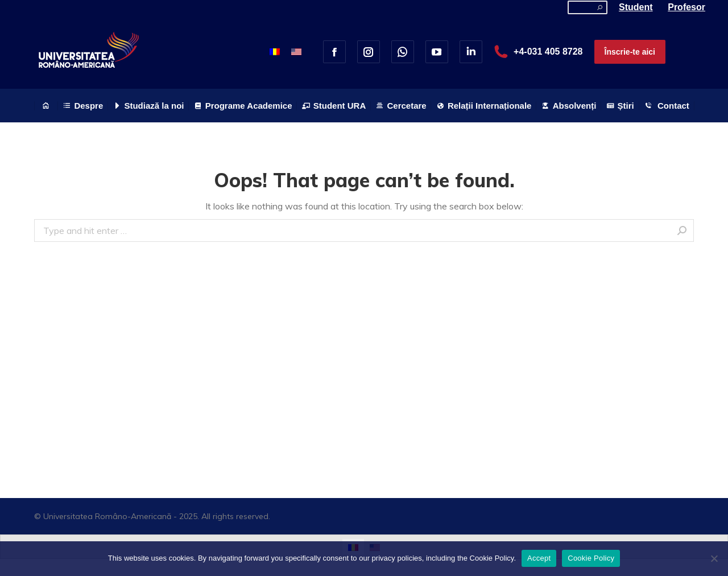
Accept (539, 558)
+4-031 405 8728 (538, 52)
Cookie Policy (591, 558)
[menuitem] (46, 106)
